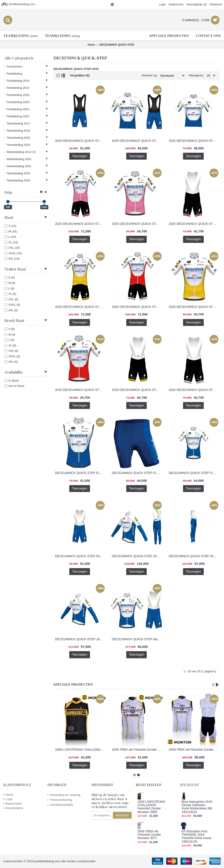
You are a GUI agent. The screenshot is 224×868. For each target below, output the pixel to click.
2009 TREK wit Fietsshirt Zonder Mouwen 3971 (137, 750)
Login (8, 799)
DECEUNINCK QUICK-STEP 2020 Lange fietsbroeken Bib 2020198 (194, 556)
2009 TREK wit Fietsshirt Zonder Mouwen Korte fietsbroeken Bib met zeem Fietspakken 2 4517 (194, 750)
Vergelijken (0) (80, 75)
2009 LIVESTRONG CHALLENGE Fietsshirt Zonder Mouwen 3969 (80, 750)
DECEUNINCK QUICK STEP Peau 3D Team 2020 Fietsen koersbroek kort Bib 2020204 (80, 556)
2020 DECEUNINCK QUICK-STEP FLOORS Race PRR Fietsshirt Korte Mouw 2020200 (194, 141)
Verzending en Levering (64, 795)
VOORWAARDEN (60, 805)
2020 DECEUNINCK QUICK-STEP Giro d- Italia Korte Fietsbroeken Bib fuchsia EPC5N (194, 224)
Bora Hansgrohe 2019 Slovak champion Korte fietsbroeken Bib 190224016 (197, 807)
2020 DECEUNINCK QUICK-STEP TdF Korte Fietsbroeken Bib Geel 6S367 (137, 390)
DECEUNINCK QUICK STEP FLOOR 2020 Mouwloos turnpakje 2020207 (80, 473)
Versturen (122, 815)
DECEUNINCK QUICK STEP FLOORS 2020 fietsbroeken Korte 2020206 (137, 473)
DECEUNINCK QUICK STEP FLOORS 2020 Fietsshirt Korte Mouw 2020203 (194, 473)
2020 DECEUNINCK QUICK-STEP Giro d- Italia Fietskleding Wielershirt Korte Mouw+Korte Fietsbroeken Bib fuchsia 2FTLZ (80, 224)
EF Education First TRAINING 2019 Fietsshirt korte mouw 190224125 (197, 836)
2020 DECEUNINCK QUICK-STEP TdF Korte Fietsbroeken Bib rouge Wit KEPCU (194, 390)
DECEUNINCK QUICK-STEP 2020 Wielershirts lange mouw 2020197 (80, 639)
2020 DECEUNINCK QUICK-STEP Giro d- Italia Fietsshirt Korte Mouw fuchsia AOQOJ (137, 224)
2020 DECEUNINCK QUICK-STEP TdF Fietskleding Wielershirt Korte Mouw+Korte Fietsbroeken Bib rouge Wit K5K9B (137, 307)
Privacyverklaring (60, 800)
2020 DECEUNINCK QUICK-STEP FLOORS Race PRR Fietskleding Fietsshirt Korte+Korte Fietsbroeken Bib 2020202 (137, 141)
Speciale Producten (73, 684)
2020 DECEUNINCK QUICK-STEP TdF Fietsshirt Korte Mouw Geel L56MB (194, 307)
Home (8, 795)
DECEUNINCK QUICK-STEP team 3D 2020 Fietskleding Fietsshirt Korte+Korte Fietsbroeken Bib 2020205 (137, 639)
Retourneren (12, 804)
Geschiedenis (13, 808)
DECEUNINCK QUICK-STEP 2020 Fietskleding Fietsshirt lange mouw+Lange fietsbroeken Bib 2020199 (137, 556)
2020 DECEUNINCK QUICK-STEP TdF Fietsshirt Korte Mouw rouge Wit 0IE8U (80, 390)
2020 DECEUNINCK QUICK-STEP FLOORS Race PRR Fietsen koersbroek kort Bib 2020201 (80, 141)
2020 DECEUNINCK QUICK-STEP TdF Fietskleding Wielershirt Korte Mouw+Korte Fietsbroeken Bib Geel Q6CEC (80, 307)
